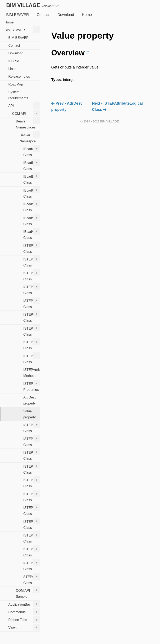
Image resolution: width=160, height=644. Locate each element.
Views (24, 627)
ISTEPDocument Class (32, 496)
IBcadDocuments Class (32, 178)
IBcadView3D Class (32, 220)
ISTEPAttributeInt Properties (32, 386)
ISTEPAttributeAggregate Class (32, 303)
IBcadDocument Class (32, 165)
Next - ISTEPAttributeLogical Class (117, 106)
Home (87, 15)
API (24, 105)
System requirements (18, 95)
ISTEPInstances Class (32, 551)
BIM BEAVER (18, 15)
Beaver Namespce (30, 137)
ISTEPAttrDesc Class (32, 248)
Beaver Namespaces (28, 123)
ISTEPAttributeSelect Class (32, 468)
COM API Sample (28, 593)
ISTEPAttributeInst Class (32, 344)
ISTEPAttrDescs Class (32, 261)
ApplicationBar (24, 604)
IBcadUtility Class (32, 192)
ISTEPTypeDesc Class (32, 565)
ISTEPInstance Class (32, 537)
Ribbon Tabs (24, 620)
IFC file (14, 61)
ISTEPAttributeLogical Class (32, 427)
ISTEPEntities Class (32, 510)
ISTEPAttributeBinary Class (32, 317)
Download (66, 15)
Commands (24, 612)
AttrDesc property (30, 400)
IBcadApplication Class (32, 151)
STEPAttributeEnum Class (32, 579)
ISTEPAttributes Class (32, 455)
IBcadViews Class (32, 234)
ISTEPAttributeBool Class (32, 330)
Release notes (19, 76)
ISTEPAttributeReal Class (32, 441)
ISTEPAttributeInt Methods (32, 373)
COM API (26, 113)
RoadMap (16, 84)
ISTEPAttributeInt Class (32, 358)
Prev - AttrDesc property (67, 106)
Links (12, 69)
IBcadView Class (32, 206)
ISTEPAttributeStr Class (32, 482)
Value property (29, 414)
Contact (43, 15)
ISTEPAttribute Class (32, 289)
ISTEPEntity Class (32, 524)
